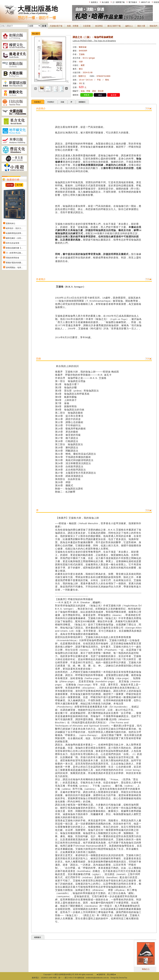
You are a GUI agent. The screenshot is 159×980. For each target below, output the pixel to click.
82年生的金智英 (13, 243)
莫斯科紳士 (11, 223)
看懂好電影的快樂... (14, 263)
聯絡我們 (153, 26)
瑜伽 (83, 91)
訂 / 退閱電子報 (119, 2)
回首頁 (156, 2)
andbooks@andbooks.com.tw (97, 978)
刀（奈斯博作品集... (14, 253)
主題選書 (87, 26)
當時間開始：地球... (14, 268)
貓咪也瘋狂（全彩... (14, 238)
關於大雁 (141, 26)
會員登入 (95, 2)
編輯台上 (129, 26)
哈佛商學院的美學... (14, 233)
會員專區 (99, 26)
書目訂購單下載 (114, 26)
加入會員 (105, 2)
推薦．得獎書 (73, 26)
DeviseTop (123, 978)
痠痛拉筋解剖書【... (14, 248)
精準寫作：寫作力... (14, 228)
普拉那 (101, 91)
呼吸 (88, 91)
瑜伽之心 (154, 969)
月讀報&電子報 (56, 26)
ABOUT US (146, 2)
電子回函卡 (133, 2)
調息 (94, 91)
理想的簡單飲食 (13, 258)
